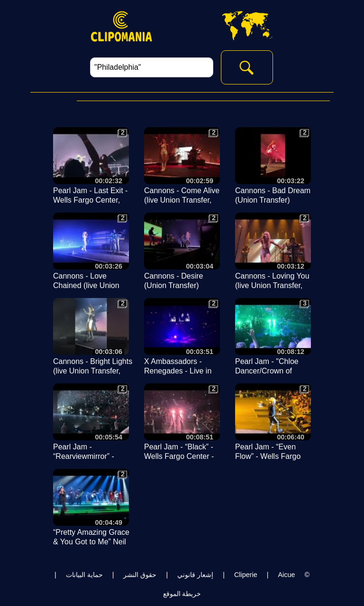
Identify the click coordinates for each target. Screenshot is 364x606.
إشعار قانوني (195, 575)
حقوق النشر (140, 575)
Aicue (286, 575)
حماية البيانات (84, 575)
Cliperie (246, 575)
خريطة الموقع (182, 594)
